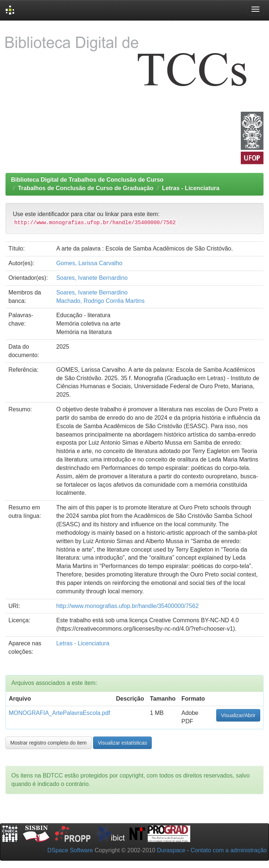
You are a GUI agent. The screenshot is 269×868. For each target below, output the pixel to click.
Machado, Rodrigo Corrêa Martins (100, 301)
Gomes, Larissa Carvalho (89, 263)
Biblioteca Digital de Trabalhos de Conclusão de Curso (87, 180)
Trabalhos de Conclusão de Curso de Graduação (86, 188)
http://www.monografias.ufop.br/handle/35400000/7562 (127, 606)
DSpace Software (70, 850)
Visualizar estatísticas (122, 743)
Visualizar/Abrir (238, 715)
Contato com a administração (229, 850)
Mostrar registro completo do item (49, 743)
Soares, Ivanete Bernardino (92, 278)
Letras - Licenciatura (191, 188)
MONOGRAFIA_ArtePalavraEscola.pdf (60, 713)
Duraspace (171, 850)
